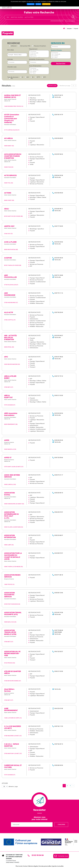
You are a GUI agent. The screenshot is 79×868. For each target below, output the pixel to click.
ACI (28, 77)
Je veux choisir (46, 4)
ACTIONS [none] (8, 193)
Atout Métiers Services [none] (9, 690)
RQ (12, 78)
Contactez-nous (63, 856)
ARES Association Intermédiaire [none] (11, 414)
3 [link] (70, 786)
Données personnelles (45, 866)
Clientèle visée (12, 67)
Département (33, 49)
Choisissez (37, 51)
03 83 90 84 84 (38, 855)
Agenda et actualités (58, 866)
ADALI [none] (7, 209)
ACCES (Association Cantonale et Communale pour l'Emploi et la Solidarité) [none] (12, 119)
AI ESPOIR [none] (8, 258)
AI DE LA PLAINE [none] (10, 242)
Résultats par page (65, 86)
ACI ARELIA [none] (8, 138)
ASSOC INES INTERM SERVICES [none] (12, 476)
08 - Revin (37, 73)
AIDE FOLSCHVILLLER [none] (10, 276)
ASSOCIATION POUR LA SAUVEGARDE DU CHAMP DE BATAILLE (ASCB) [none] (13, 556)
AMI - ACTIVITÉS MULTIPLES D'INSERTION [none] (10, 338)
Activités (10, 59)
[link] (39, 101)
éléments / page (13, 786)
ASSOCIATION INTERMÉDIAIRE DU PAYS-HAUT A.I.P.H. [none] (11, 515)
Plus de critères (70, 21)
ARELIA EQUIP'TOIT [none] (8, 396)
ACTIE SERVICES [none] (10, 175)
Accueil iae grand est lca (64, 29)
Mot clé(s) (11, 50)
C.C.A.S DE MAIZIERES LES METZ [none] (13, 727)
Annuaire (69, 29)
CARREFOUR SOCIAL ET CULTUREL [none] (13, 766)
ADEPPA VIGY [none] (9, 226)
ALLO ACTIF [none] (9, 312)
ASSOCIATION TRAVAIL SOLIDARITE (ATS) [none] (13, 614)
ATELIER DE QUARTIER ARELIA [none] (13, 672)
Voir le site (58, 97)
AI (22, 77)
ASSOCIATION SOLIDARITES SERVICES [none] (9, 595)
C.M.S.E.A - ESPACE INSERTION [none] (12, 745)
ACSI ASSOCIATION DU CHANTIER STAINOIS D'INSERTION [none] (13, 156)
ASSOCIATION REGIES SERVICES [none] (12, 576)
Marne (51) (37, 56)
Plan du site (19, 866)
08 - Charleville (37, 70)
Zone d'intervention (35, 66)
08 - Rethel (37, 71)
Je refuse (38, 4)
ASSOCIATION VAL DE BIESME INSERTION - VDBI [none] (12, 653)
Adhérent (14, 46)
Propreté (76, 29)
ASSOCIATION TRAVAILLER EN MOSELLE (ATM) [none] (10, 632)
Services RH (58, 43)
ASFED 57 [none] (8, 458)
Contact (25, 866)
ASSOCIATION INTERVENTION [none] (10, 536)
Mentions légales (33, 866)
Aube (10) (37, 55)
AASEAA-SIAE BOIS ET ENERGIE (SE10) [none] (12, 96)
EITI (45, 77)
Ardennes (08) (37, 53)
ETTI (38, 77)
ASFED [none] (7, 440)
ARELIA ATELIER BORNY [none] (10, 377)
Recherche (73, 17)
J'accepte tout (31, 4)
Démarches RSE (25, 46)
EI (33, 77)
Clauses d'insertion (40, 46)
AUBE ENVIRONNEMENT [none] (11, 709)
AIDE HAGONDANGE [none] (10, 294)
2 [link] (67, 786)
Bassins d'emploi (56, 50)
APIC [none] (6, 357)
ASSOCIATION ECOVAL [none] (9, 494)
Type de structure (13, 77)
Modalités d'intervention (37, 59)
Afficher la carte (52, 86)
